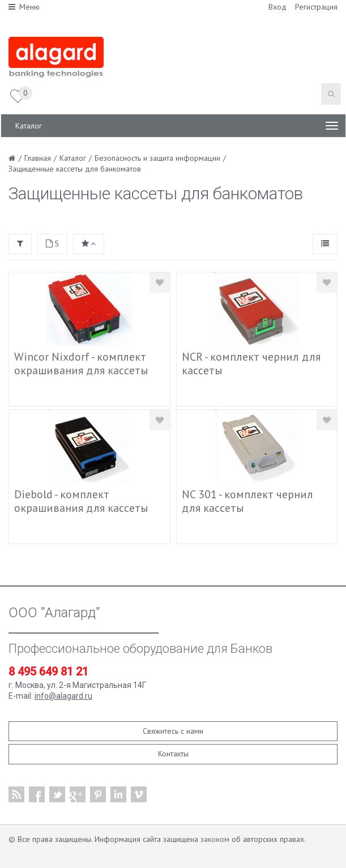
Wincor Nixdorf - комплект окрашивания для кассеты (81, 364)
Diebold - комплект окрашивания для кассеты (81, 501)
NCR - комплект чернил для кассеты (251, 364)
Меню (24, 7)
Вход (277, 7)
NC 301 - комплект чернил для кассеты (247, 501)
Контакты (173, 754)
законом (215, 839)
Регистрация (316, 7)
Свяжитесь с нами (173, 731)
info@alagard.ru (63, 696)
